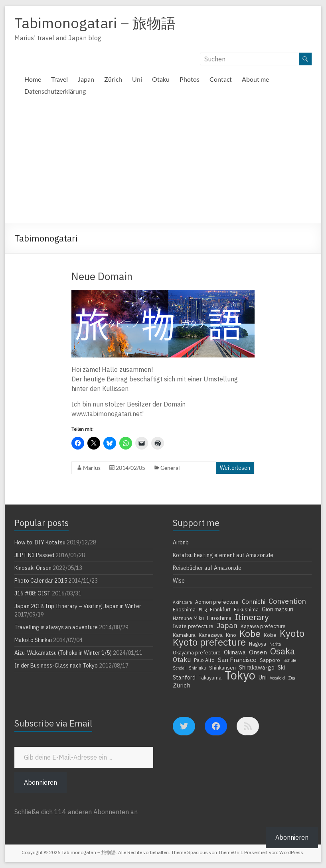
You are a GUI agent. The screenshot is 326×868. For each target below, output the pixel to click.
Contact (221, 79)
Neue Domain (102, 276)
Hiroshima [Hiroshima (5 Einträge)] (219, 618)
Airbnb (181, 542)
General (170, 468)
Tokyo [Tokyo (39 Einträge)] (240, 675)
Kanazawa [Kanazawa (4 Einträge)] (211, 635)
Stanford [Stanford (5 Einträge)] (184, 678)
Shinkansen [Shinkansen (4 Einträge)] (222, 668)
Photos (190, 79)
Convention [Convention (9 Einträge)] (287, 601)
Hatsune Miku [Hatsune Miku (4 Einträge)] (188, 618)
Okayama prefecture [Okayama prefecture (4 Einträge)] (197, 652)
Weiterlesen (235, 468)
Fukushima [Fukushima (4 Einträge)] (246, 609)
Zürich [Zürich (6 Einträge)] (182, 685)
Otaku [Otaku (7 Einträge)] (182, 660)
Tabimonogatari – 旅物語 (95, 23)
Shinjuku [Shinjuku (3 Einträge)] (197, 668)
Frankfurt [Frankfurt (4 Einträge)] (220, 609)
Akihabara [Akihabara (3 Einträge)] (182, 602)
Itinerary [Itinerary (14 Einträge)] (252, 617)
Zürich (113, 79)
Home (33, 79)
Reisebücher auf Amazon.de (207, 568)
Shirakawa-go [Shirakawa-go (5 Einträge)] (257, 668)
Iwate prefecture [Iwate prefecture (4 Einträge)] (193, 626)
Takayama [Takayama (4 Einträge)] (210, 678)
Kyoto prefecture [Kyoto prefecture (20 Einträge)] (209, 642)
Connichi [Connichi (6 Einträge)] (254, 601)
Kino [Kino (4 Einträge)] (231, 635)
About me (255, 79)
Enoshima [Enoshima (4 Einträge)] (184, 609)
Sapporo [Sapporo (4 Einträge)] (270, 660)
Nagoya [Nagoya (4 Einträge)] (258, 644)
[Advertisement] (163, 163)
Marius (92, 468)
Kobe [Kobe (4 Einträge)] (270, 635)
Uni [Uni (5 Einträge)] (263, 678)
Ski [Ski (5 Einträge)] (281, 668)
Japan (86, 79)
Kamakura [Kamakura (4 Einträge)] (184, 635)
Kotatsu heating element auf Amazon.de (223, 555)
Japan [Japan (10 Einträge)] (227, 625)
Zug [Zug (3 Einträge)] (292, 678)
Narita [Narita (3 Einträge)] (275, 644)
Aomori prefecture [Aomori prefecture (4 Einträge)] (217, 602)
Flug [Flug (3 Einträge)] (203, 610)
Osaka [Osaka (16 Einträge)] (283, 651)
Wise (179, 581)
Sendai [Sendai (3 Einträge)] (179, 668)
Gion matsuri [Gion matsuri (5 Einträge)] (278, 609)
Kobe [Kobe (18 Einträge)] (250, 633)
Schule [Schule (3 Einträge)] (290, 660)
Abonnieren (41, 782)
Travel (59, 79)
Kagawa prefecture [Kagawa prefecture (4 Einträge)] (263, 626)
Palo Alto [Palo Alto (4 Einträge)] (204, 660)
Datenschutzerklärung (55, 91)
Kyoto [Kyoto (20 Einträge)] (292, 633)
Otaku (161, 79)
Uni (137, 79)
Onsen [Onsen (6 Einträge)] (258, 652)
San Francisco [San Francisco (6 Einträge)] (237, 660)
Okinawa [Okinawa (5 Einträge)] (235, 652)
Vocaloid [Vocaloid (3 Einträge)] (277, 678)
